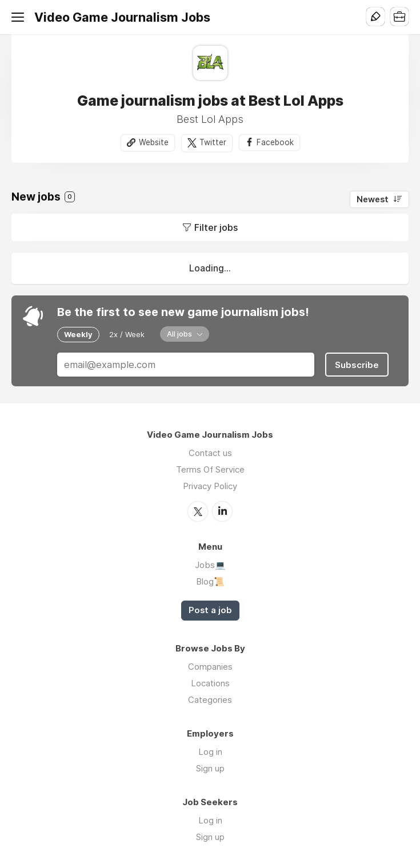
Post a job (210, 610)
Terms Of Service (210, 469)
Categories (210, 700)
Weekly (78, 334)
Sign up (210, 768)
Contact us (210, 453)
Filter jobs (216, 227)
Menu (20, 17)
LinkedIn (222, 511)
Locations (210, 683)
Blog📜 (210, 581)
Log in (210, 752)
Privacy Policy (210, 486)
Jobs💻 (210, 565)
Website (154, 142)
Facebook (275, 142)
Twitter (213, 142)
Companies (210, 667)
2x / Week (127, 334)
